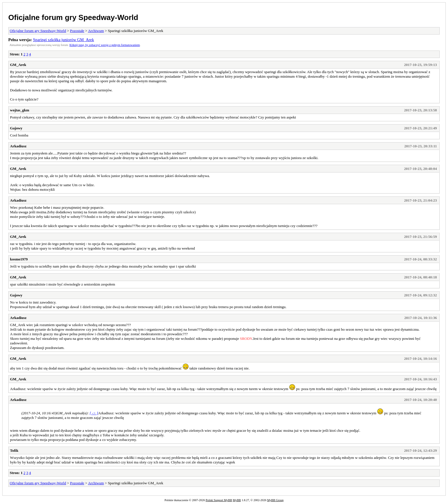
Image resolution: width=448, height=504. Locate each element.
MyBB (237, 500)
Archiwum (96, 31)
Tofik (14, 450)
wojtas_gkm (20, 110)
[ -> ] (94, 413)
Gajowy (16, 128)
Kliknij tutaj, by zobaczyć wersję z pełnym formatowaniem (105, 45)
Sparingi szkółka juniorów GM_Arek (64, 40)
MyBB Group (275, 500)
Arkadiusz (18, 146)
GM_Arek (18, 65)
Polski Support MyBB (219, 500)
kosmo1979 (19, 259)
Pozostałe (77, 31)
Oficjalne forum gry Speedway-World (73, 17)
